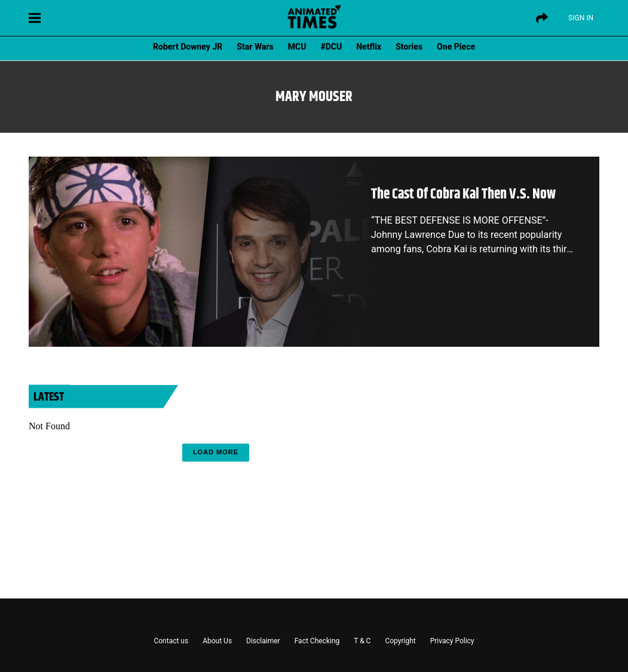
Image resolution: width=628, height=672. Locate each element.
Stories (409, 47)
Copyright (400, 641)
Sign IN (581, 18)
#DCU (332, 47)
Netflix (369, 47)
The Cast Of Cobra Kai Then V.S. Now (463, 194)
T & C (362, 641)
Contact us (171, 641)
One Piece (456, 47)
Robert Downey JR (188, 47)
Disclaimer (263, 641)
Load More (216, 452)
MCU (297, 47)
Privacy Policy (452, 641)
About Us (217, 641)
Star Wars (255, 47)
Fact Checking (317, 641)
